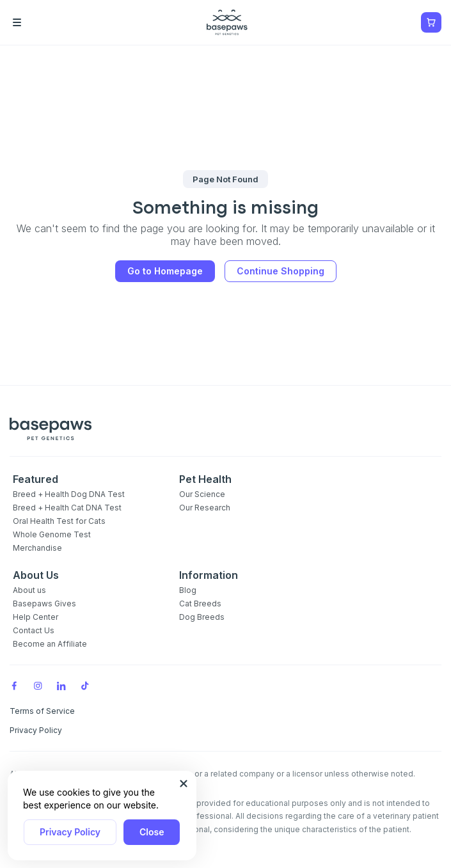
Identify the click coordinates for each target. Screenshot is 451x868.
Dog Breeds (202, 617)
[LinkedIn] (61, 686)
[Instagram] (38, 686)
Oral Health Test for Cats (59, 521)
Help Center (36, 617)
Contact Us (34, 630)
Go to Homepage (165, 271)
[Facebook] (14, 686)
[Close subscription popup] (184, 784)
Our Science (202, 494)
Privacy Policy (70, 832)
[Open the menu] (35, 22)
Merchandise (37, 548)
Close (152, 832)
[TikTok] (85, 686)
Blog (188, 590)
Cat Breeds (200, 604)
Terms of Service (42, 711)
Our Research (205, 508)
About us (29, 590)
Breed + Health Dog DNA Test (69, 494)
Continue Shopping (281, 271)
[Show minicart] (431, 22)
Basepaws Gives (44, 604)
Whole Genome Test (52, 534)
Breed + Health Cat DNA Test (67, 508)
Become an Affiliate (50, 644)
